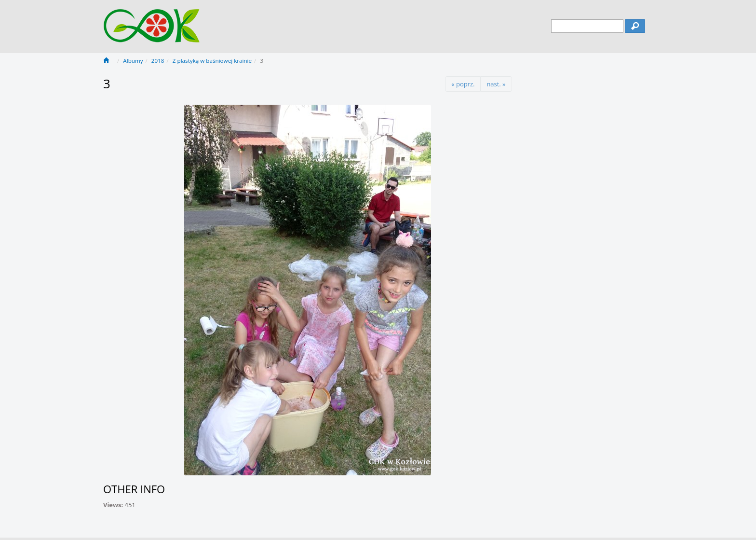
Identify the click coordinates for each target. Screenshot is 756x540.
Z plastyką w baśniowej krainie (212, 61)
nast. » (496, 84)
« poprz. (463, 84)
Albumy (133, 61)
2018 (158, 61)
